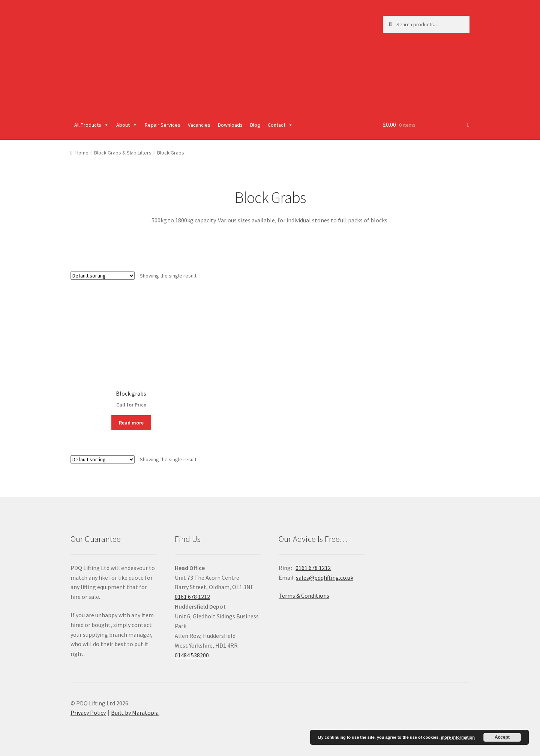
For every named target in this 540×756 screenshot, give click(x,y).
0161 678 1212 (192, 597)
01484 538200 (192, 655)
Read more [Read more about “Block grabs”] (131, 423)
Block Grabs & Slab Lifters (123, 153)
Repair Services (163, 125)
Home (82, 153)
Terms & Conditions (304, 595)
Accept (502, 737)
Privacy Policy (88, 712)
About (127, 125)
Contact (280, 125)
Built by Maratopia (135, 712)
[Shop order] (103, 276)
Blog (255, 125)
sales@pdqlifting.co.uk (325, 577)
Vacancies (199, 125)
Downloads (230, 125)
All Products (91, 125)
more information (457, 737)
